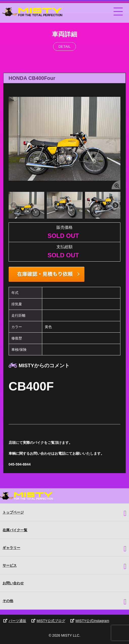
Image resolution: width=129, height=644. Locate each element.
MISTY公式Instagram (90, 621)
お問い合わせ (13, 583)
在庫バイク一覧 (15, 530)
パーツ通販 (15, 621)
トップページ (13, 512)
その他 (8, 601)
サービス (10, 565)
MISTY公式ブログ (48, 621)
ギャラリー (11, 548)
